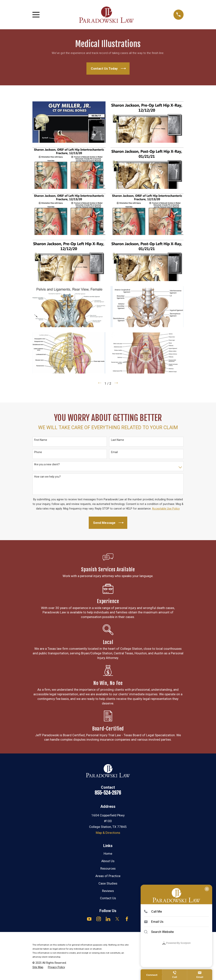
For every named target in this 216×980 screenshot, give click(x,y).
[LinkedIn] (108, 919)
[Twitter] (117, 919)
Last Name (118, 440)
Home (108, 854)
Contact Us (108, 898)
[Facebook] (127, 919)
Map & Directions (108, 833)
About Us (108, 861)
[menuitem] (38, 967)
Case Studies (108, 883)
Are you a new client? (47, 464)
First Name (41, 440)
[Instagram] (99, 919)
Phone (38, 452)
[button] (69, 122)
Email (114, 452)
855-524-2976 (108, 793)
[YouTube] (89, 919)
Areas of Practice (108, 876)
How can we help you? (47, 477)
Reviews (108, 891)
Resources (108, 868)
